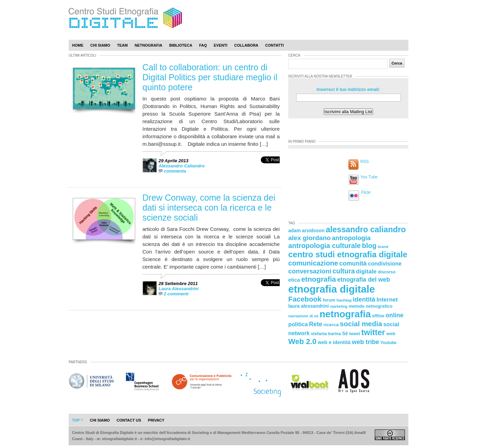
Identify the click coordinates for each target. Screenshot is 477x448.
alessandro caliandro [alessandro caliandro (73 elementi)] (366, 229)
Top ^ (78, 420)
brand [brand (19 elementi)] (383, 247)
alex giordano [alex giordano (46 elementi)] (310, 238)
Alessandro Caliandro (182, 166)
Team (122, 45)
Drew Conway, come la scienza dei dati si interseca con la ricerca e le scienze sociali (209, 208)
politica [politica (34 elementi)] (298, 324)
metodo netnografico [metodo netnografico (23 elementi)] (370, 306)
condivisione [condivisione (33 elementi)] (385, 263)
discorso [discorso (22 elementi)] (387, 272)
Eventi (221, 45)
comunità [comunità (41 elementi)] (353, 263)
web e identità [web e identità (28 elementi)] (334, 342)
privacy (156, 420)
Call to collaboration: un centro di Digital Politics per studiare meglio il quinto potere (210, 77)
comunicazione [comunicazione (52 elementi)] (313, 263)
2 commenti (176, 294)
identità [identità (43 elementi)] (364, 299)
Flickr (366, 192)
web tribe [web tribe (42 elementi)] (365, 342)
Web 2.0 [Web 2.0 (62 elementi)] (302, 341)
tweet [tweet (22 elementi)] (354, 334)
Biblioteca (181, 45)
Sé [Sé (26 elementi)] (345, 333)
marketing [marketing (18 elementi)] (339, 306)
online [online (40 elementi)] (395, 315)
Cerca (397, 63)
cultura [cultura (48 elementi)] (344, 271)
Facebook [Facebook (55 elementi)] (305, 299)
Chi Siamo (100, 45)
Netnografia (148, 45)
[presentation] (270, 167)
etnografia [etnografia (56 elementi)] (319, 279)
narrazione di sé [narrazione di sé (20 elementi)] (303, 316)
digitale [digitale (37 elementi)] (366, 272)
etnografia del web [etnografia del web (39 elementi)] (364, 280)
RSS (365, 162)
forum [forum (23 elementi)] (329, 300)
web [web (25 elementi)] (391, 334)
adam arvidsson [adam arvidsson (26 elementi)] (306, 231)
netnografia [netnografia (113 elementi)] (345, 314)
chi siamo (100, 420)
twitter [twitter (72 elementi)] (373, 332)
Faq (203, 45)
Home (78, 45)
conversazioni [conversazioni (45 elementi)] (310, 271)
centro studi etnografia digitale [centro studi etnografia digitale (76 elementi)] (348, 254)
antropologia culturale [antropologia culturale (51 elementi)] (324, 246)
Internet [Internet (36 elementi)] (387, 300)
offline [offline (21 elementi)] (378, 316)
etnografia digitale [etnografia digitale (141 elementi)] (332, 289)
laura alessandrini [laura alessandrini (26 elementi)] (309, 306)
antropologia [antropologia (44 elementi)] (351, 238)
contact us (129, 420)
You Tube (369, 177)
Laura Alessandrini (179, 289)
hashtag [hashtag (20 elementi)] (344, 300)
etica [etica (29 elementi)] (294, 280)
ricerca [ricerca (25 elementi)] (331, 325)
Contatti (275, 45)
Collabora (246, 45)
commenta (175, 171)
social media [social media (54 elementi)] (361, 324)
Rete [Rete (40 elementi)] (315, 324)
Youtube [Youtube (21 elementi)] (389, 343)
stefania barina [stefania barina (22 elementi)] (326, 334)
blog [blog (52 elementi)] (369, 246)
